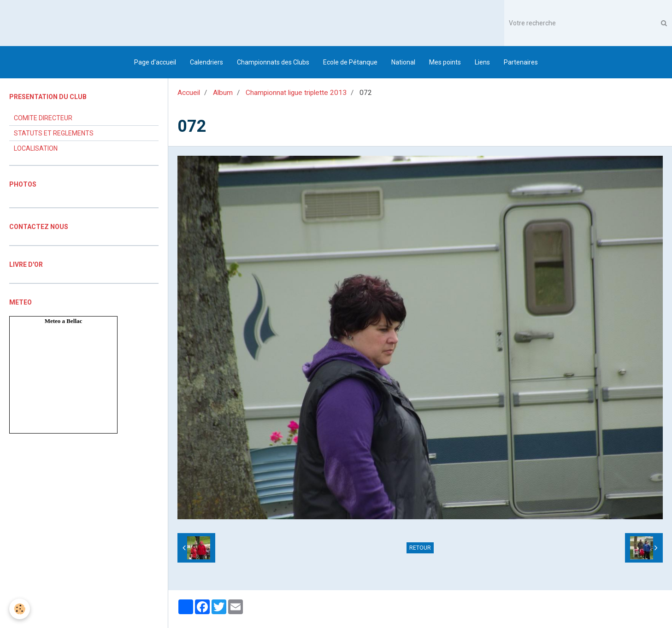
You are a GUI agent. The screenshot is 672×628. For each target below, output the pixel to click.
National (403, 62)
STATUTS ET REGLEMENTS (54, 133)
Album (223, 93)
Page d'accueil (155, 62)
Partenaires (521, 62)
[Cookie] (20, 609)
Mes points (445, 62)
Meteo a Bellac (64, 321)
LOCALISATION (36, 148)
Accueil (189, 93)
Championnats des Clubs (273, 62)
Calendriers (206, 62)
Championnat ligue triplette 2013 (296, 93)
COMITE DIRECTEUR (43, 118)
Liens (482, 62)
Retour (420, 548)
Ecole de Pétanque (350, 62)
